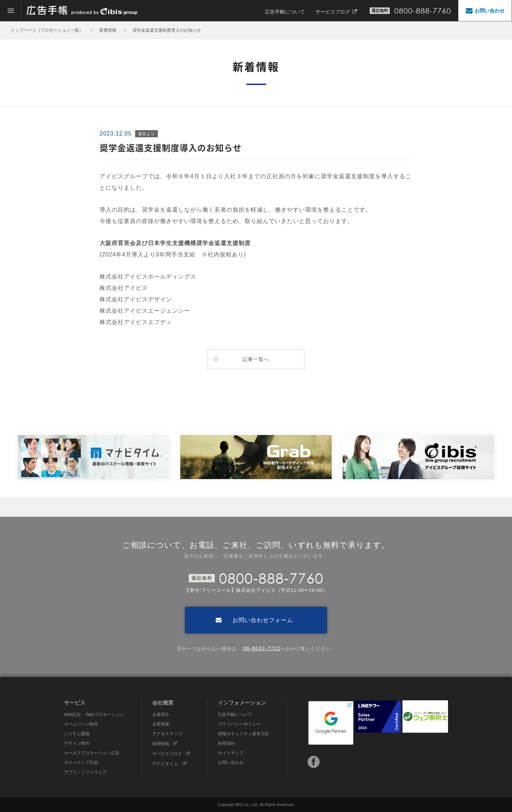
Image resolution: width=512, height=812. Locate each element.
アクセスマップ (167, 734)
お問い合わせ (231, 763)
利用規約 (226, 743)
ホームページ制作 (81, 724)
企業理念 (161, 715)
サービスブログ (336, 12)
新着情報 (108, 30)
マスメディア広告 (81, 763)
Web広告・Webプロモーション (94, 715)
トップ (17, 30)
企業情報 (161, 724)
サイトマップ (231, 753)
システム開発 (77, 734)
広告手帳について (285, 12)
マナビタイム (169, 764)
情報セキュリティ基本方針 (244, 734)
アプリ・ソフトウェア (85, 772)
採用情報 (165, 744)
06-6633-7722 (262, 648)
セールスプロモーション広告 (92, 753)
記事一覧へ (241, 359)
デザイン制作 (77, 743)
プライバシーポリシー (239, 724)
